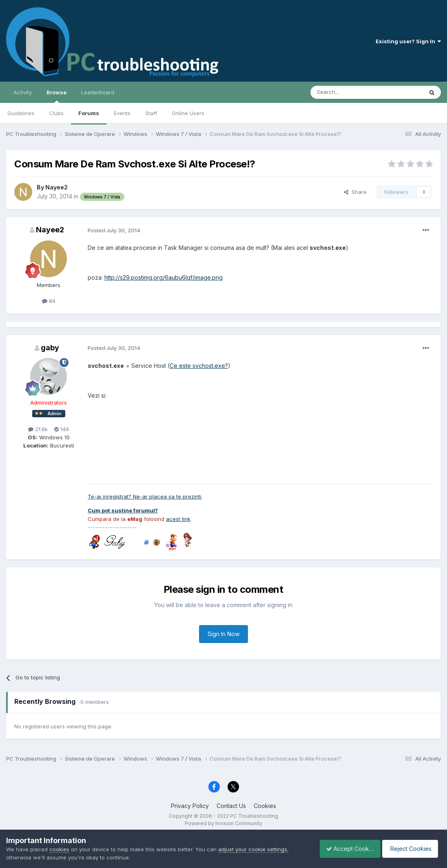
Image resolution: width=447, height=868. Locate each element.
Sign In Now (223, 634)
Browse (56, 96)
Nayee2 (56, 187)
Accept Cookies (345, 849)
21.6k (38, 429)
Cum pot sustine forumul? (123, 510)
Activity (23, 92)
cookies (59, 849)
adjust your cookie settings (253, 849)
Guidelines (21, 113)
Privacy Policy (190, 806)
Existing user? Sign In (408, 41)
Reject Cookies (411, 849)
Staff (151, 113)
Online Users (188, 113)
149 (62, 429)
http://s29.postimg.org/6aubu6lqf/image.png (164, 277)
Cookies (265, 806)
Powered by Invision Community (223, 823)
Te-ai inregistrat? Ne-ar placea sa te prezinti (145, 496)
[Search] (346, 92)
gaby (50, 348)
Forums (89, 113)
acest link (178, 519)
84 (49, 301)
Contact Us (231, 806)
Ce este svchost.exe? (199, 366)
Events (122, 113)
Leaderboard (98, 92)
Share (355, 192)
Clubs (56, 113)
